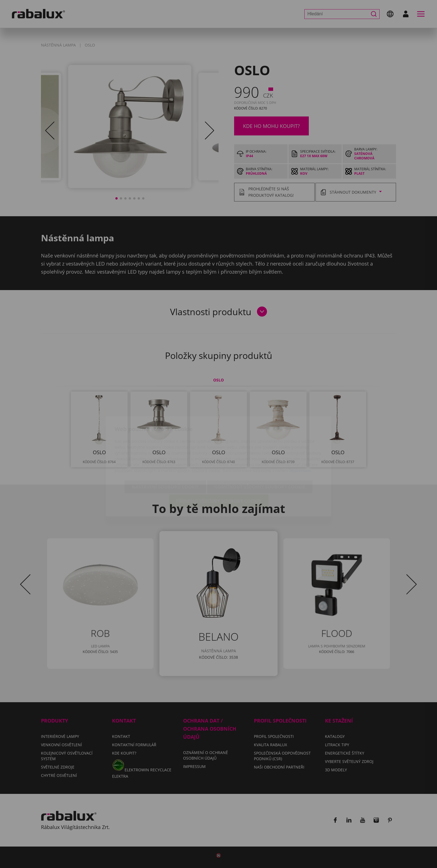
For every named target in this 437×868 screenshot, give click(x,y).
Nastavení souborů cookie (165, 454)
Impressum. (301, 438)
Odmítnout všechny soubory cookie (260, 454)
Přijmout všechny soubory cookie (219, 469)
